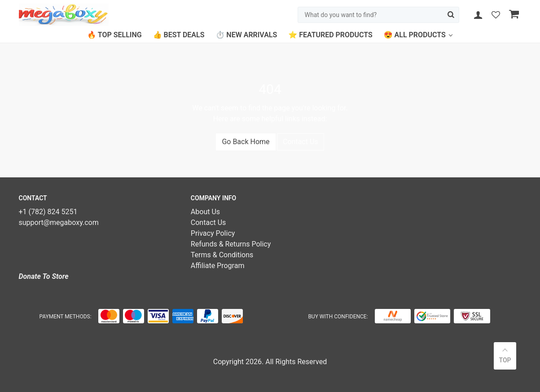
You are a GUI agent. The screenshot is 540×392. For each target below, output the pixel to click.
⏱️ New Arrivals (246, 35)
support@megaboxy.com (59, 222)
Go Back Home (246, 142)
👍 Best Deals (179, 35)
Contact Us (301, 142)
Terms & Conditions (222, 255)
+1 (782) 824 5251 (48, 212)
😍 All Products (415, 35)
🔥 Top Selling (114, 35)
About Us (205, 212)
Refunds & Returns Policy (231, 244)
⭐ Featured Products (330, 35)
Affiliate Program (218, 266)
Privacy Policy (213, 233)
